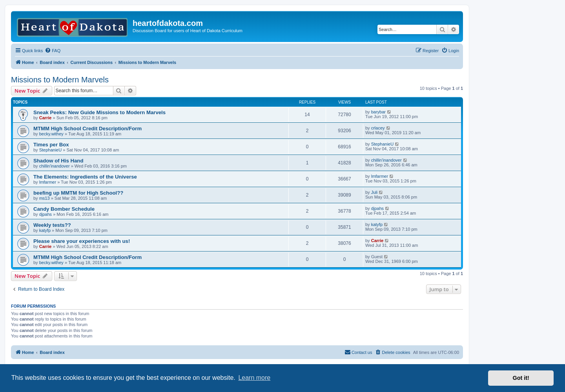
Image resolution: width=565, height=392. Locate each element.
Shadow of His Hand (58, 161)
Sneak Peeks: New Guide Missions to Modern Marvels (99, 112)
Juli (375, 192)
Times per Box (51, 145)
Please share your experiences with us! (82, 241)
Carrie (46, 118)
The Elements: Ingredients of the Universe (85, 177)
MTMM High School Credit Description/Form (87, 129)
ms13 (45, 198)
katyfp (45, 230)
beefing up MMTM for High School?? (78, 193)
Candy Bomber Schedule (64, 209)
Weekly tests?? (52, 225)
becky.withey (51, 134)
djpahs (46, 214)
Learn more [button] (254, 378)
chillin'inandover (55, 166)
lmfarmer (48, 182)
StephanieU (51, 150)
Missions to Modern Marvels (60, 80)
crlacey (378, 128)
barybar (378, 112)
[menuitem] (53, 51)
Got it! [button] (521, 378)
